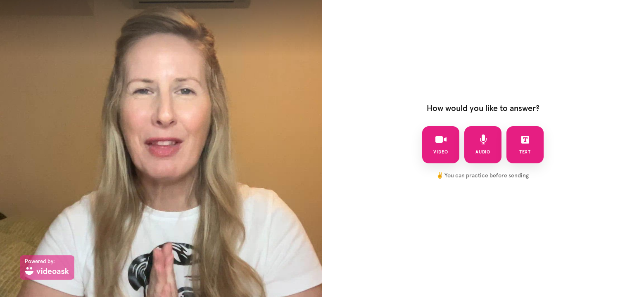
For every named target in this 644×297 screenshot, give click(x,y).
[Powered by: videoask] (47, 268)
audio (483, 144)
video (441, 144)
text (525, 144)
